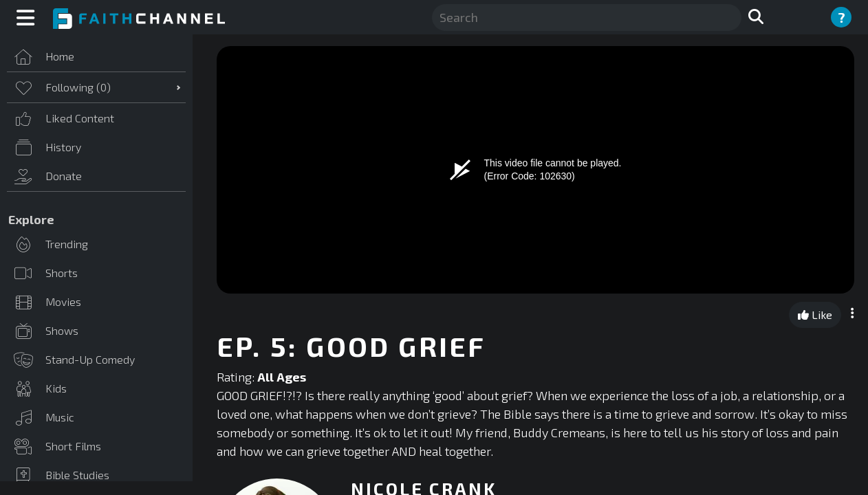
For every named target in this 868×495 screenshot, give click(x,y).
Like (815, 315)
